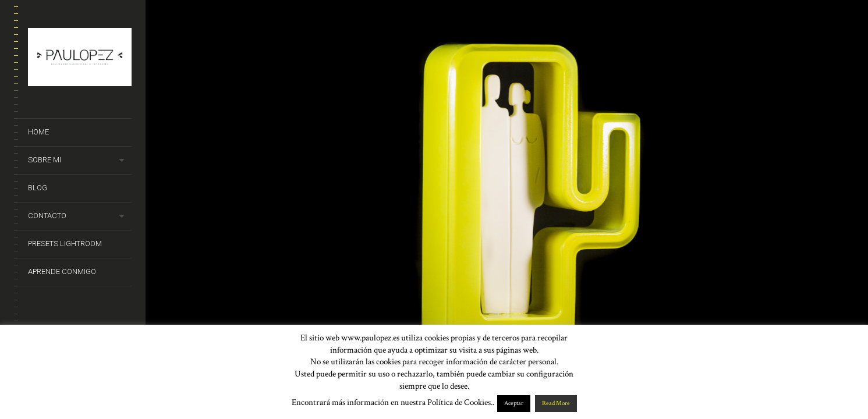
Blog (38, 188)
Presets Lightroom (65, 244)
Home (38, 132)
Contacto (47, 216)
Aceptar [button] (514, 403)
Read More (556, 403)
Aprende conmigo (62, 271)
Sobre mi (45, 160)
